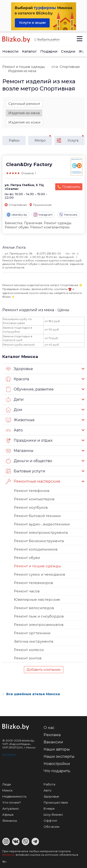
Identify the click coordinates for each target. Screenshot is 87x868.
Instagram (43, 215)
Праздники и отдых (29, 441)
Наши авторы (57, 749)
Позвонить (71, 187)
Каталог (29, 51)
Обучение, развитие (30, 389)
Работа (49, 784)
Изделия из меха (24, 113)
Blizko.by (9, 855)
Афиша (8, 815)
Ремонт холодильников (36, 549)
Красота (17, 379)
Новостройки (57, 764)
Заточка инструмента (34, 641)
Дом (14, 410)
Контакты (9, 754)
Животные (20, 420)
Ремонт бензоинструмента (39, 541)
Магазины (20, 451)
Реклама (52, 735)
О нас (49, 728)
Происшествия (56, 802)
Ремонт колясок (29, 650)
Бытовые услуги (26, 471)
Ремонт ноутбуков (31, 507)
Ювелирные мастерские (37, 599)
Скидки (68, 51)
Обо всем (52, 827)
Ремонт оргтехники (32, 633)
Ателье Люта (14, 247)
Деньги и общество (29, 461)
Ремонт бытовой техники (37, 516)
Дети (15, 400)
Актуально (11, 808)
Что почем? (12, 802)
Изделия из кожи (24, 122)
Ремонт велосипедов (34, 608)
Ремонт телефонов (32, 491)
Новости (10, 51)
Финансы (10, 821)
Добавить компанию (44, 670)
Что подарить (57, 771)
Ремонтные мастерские (33, 481)
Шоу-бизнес (53, 815)
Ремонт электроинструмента (41, 532)
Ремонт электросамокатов (39, 625)
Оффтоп (50, 821)
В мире (49, 808)
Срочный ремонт (24, 104)
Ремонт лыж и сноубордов (39, 616)
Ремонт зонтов (28, 658)
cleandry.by (17, 215)
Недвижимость (14, 796)
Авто (14, 430)
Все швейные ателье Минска (31, 694)
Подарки (49, 51)
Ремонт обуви (27, 558)
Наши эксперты (59, 756)
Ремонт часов (27, 591)
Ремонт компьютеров (34, 499)
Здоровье (19, 369)
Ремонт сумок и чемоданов (40, 574)
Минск (7, 790)
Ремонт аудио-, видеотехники (42, 524)
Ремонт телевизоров (34, 583)
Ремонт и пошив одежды (24, 67)
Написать (68, 215)
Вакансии (53, 742)
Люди (7, 784)
